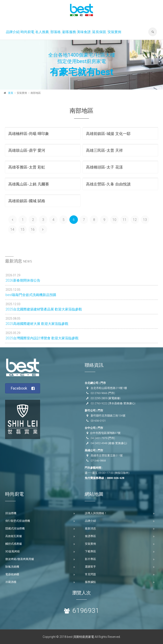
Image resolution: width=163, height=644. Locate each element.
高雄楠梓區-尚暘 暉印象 (29, 134)
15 (22, 229)
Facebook (23, 388)
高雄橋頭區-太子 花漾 (104, 167)
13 (145, 220)
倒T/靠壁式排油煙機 (18, 521)
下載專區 (90, 551)
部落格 (56, 32)
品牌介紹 (13, 32)
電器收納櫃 (12, 574)
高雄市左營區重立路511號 (107, 455)
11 (125, 220)
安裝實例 (114, 32)
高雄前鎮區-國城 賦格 (27, 201)
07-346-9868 (98, 461)
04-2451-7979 (99, 438)
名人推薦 (42, 32)
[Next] (43, 229)
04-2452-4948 (99, 443)
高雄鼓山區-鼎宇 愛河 (27, 150)
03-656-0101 (98, 421)
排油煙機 (11, 513)
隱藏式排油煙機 (15, 528)
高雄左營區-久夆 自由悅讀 (108, 184)
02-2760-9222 (99, 403)
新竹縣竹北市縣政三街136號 (108, 416)
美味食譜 (84, 32)
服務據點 (90, 582)
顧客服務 (69, 32)
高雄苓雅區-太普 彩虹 (27, 167)
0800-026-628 (115, 478)
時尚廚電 (27, 32)
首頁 (11, 93)
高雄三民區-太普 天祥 (104, 150)
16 (33, 229)
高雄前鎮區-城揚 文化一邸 (108, 134)
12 (135, 220)
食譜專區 (90, 536)
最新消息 (90, 528)
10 (114, 220)
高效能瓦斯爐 (14, 536)
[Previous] (13, 220)
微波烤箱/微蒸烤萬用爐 (20, 559)
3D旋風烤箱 (13, 551)
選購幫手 (90, 567)
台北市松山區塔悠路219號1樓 (109, 388)
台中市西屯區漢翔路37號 (105, 433)
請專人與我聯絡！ (96, 513)
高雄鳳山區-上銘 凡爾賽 (29, 184)
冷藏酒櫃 (11, 582)
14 (12, 229)
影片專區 (90, 559)
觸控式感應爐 (14, 544)
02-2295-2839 (99, 398)
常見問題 (90, 574)
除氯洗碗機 (12, 567)
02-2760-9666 (99, 393)
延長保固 (99, 32)
